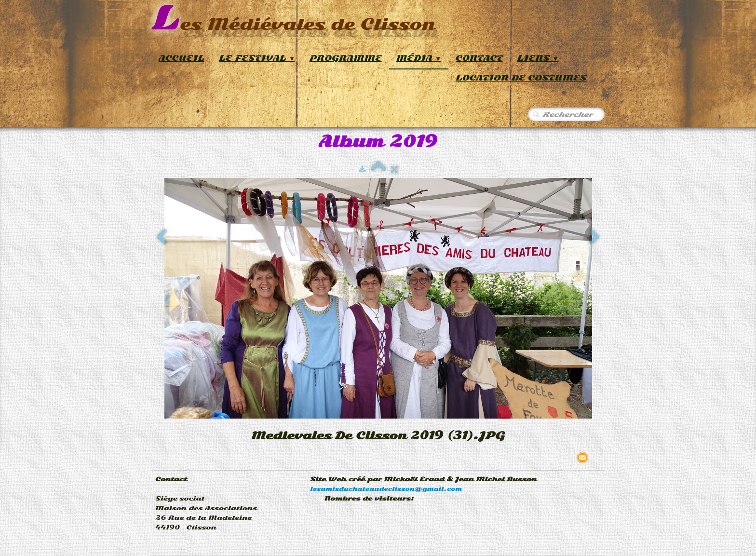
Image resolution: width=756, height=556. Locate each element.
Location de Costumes (521, 78)
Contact (479, 58)
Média (419, 58)
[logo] (293, 19)
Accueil (182, 58)
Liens (538, 58)
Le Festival (257, 58)
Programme (346, 58)
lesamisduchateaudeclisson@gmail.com (386, 489)
